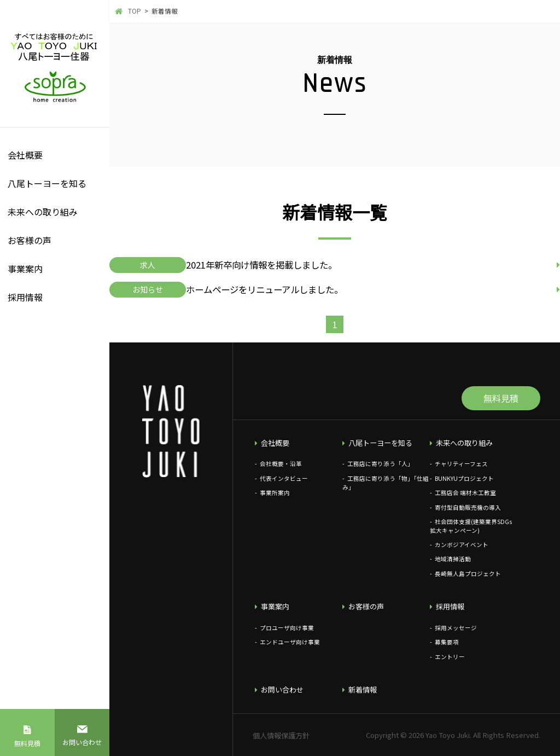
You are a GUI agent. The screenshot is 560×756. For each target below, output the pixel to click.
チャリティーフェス (461, 464)
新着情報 (363, 690)
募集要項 (447, 642)
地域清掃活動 (453, 559)
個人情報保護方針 (281, 735)
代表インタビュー (284, 478)
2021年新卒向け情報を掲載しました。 (261, 265)
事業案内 (25, 269)
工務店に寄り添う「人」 (380, 464)
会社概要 (25, 155)
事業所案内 (275, 493)
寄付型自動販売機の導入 (468, 507)
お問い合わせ (82, 742)
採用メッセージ (456, 628)
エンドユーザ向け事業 (290, 642)
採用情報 (25, 297)
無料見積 (27, 743)
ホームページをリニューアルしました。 (264, 289)
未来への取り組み (43, 212)
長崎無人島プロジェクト (468, 574)
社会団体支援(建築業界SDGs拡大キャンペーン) (471, 526)
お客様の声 (30, 240)
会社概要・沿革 (281, 464)
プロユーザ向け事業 (287, 628)
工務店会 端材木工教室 (465, 493)
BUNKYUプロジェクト (464, 478)
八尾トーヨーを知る (47, 183)
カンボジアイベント (462, 545)
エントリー (450, 657)
